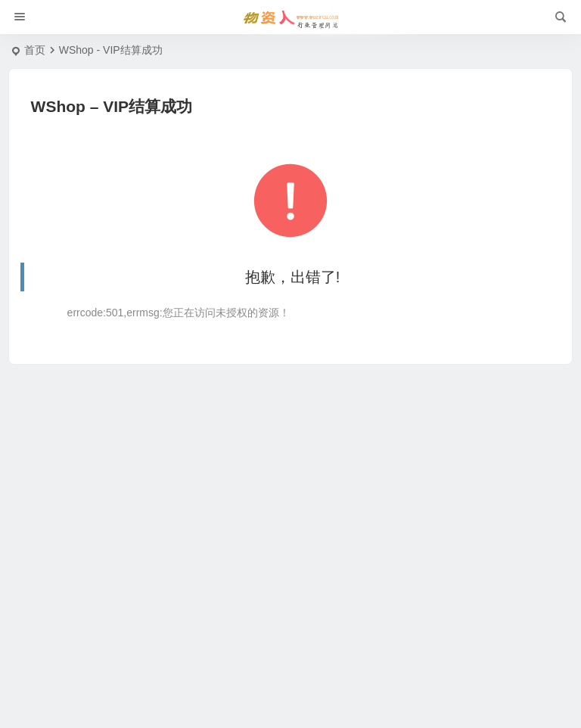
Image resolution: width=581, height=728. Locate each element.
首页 (35, 50)
